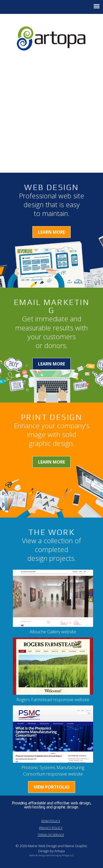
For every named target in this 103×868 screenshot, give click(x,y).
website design (37, 855)
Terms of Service (51, 835)
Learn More (51, 232)
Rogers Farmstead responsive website (53, 700)
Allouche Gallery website (53, 632)
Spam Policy (51, 821)
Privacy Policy (51, 828)
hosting (55, 855)
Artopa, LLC (68, 855)
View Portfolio (52, 787)
